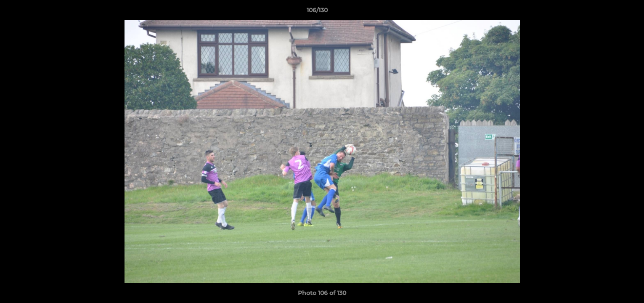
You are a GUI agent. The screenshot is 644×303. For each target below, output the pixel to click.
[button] (609, 12)
